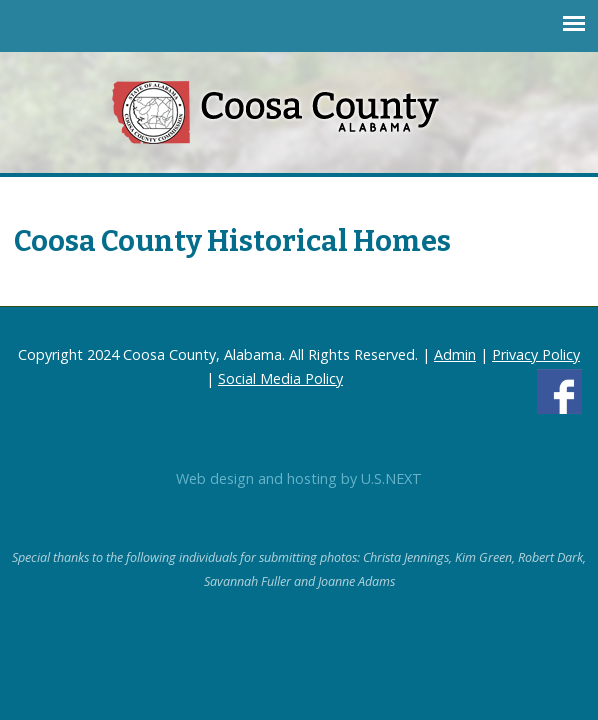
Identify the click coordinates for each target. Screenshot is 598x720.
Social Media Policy (280, 378)
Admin (455, 354)
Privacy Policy (536, 354)
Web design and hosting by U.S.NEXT (299, 478)
